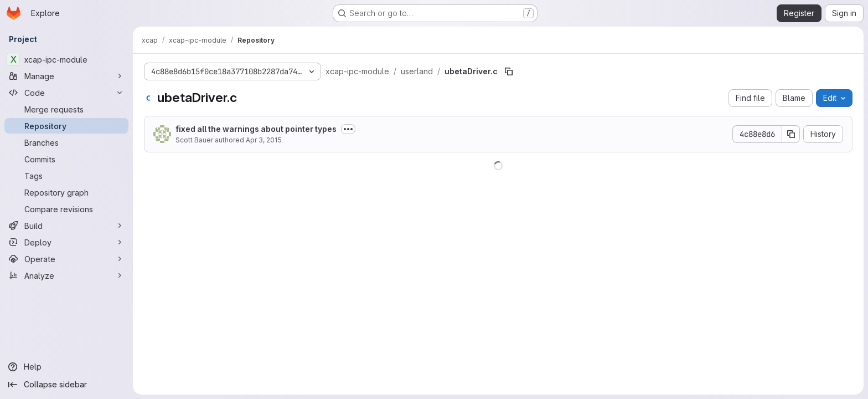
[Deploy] (66, 242)
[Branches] (66, 142)
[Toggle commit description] (348, 129)
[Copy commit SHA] (791, 134)
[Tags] (66, 176)
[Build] (66, 226)
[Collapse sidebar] (66, 385)
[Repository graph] (66, 192)
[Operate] (66, 259)
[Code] (66, 93)
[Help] (66, 367)
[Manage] (66, 76)
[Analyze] (66, 275)
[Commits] (66, 159)
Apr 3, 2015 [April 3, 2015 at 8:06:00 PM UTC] (264, 140)
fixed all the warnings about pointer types (256, 129)
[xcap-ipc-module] (66, 59)
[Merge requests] (66, 109)
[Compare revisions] (66, 209)
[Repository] (66, 126)
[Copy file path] (509, 71)
